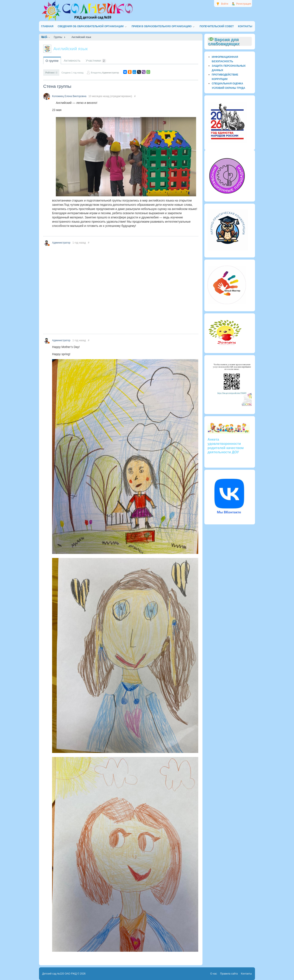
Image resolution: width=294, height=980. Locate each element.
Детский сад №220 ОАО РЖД (59, 974)
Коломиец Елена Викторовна (69, 96)
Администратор (111, 73)
